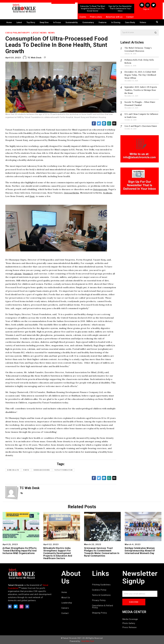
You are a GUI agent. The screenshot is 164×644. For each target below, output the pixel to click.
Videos (143, 22)
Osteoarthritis (71, 193)
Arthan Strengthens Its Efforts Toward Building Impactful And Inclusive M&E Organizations (20, 551)
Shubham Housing (42, 470)
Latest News (39, 33)
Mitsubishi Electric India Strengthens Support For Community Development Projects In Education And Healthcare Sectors (58, 553)
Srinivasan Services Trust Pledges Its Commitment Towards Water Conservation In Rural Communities (102, 552)
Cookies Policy (99, 590)
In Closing (116, 22)
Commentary (88, 22)
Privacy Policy (99, 600)
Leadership (67, 603)
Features (103, 22)
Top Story (31, 22)
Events (83, 17)
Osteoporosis (100, 189)
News (52, 33)
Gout (32, 196)
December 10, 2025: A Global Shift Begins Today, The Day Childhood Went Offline (140, 75)
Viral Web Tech (88, 641)
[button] (156, 33)
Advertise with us (114, 17)
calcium (18, 274)
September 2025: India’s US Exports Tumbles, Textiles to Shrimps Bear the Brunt (141, 90)
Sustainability (72, 22)
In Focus (57, 22)
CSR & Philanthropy (18, 33)
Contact (130, 17)
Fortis (26, 470)
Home (9, 22)
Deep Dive (44, 22)
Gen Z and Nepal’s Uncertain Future (141, 126)
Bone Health (13, 470)
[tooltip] (94, 123)
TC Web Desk (32, 58)
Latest (19, 22)
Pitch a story (96, 17)
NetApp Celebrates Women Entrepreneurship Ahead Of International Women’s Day (140, 551)
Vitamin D (28, 274)
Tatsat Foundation (64, 470)
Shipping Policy (100, 613)
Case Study (130, 22)
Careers (65, 608)
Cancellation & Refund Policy (103, 607)
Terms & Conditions (101, 595)
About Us (66, 598)
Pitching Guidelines (101, 585)
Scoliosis (108, 193)
